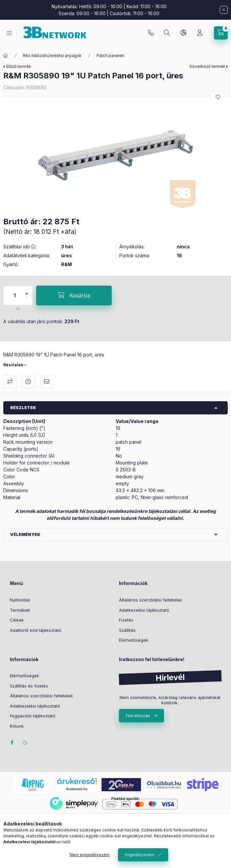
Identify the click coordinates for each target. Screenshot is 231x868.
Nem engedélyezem (90, 855)
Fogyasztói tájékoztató (33, 716)
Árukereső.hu (77, 789)
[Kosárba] (74, 295)
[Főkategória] (6, 56)
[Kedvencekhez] (218, 97)
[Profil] (200, 33)
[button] (116, 156)
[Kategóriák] (9, 33)
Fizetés (126, 620)
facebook (12, 742)
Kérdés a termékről (28, 381)
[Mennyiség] (15, 295)
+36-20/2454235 (151, 33)
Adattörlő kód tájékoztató (36, 630)
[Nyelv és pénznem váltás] (183, 33)
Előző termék (19, 66)
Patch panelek (110, 56)
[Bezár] (224, 10)
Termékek (20, 610)
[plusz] (27, 291)
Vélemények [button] (25, 534)
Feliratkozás (138, 715)
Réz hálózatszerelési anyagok (52, 56)
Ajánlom (47, 381)
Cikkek (17, 620)
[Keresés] (167, 33)
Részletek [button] (23, 408)
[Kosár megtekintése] (221, 33)
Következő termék (208, 66)
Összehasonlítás (10, 381)
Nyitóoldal (20, 600)
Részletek (13, 365)
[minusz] (27, 300)
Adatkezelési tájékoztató (144, 610)
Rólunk (17, 726)
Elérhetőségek (134, 640)
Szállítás (127, 630)
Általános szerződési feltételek (150, 600)
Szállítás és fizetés (29, 686)
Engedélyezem (140, 855)
